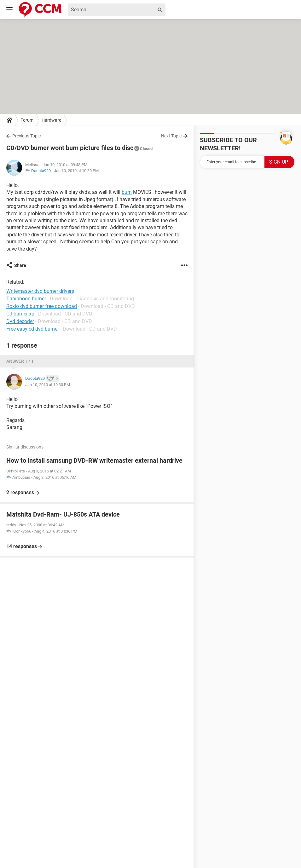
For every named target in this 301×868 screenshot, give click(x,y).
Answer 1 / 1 (20, 361)
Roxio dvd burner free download (42, 306)
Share (20, 265)
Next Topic (171, 136)
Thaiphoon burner (26, 299)
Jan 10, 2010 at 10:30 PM (76, 171)
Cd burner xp (20, 314)
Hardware (51, 120)
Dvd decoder (20, 321)
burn (127, 192)
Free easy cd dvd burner (33, 329)
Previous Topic (26, 136)
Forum (27, 120)
